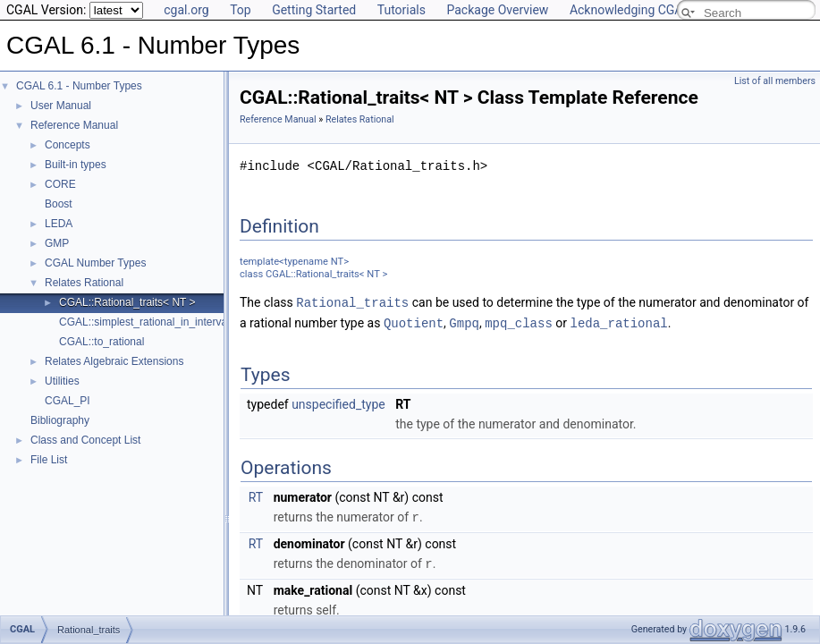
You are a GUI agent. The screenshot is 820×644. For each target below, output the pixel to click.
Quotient (414, 322)
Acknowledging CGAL (630, 10)
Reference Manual (74, 125)
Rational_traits (352, 302)
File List (49, 460)
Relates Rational (84, 283)
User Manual (61, 106)
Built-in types (76, 165)
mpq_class (519, 322)
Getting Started (314, 10)
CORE (60, 184)
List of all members (775, 81)
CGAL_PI (68, 401)
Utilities (62, 381)
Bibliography (60, 420)
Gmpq (464, 322)
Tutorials (402, 10)
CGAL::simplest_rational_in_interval (144, 322)
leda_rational (618, 322)
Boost (59, 204)
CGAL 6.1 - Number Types (79, 86)
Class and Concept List (85, 440)
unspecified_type (338, 402)
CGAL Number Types (95, 263)
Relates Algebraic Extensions (114, 361)
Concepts (68, 145)
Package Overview (497, 10)
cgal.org (186, 10)
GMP (57, 243)
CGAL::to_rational (101, 342)
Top (241, 10)
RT (256, 496)
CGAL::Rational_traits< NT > (127, 302)
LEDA (59, 224)
